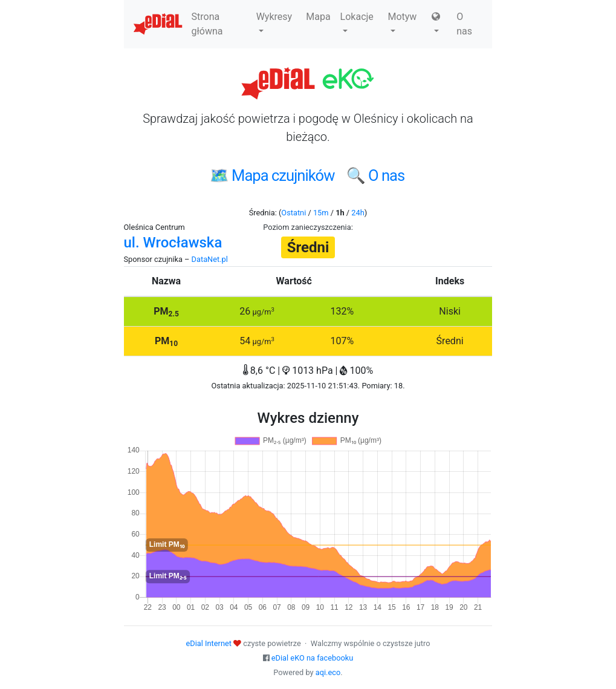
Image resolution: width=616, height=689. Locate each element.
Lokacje (357, 21)
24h (358, 213)
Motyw (402, 21)
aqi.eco (328, 672)
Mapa (318, 17)
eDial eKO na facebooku (313, 658)
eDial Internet (209, 643)
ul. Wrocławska (173, 243)
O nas (464, 24)
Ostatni (293, 213)
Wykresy (274, 21)
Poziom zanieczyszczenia (307, 227)
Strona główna (207, 24)
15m (321, 213)
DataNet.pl (210, 259)
